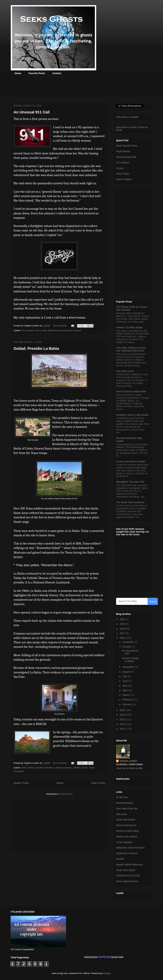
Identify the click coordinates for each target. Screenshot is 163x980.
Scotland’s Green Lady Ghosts (132, 415)
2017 (123, 633)
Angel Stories (123, 151)
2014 (123, 715)
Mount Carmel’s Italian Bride (131, 391)
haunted (39, 768)
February (128, 700)
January (127, 704)
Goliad (31, 768)
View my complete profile (129, 768)
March (126, 695)
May (125, 686)
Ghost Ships (123, 174)
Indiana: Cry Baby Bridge (129, 327)
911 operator (28, 330)
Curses (120, 168)
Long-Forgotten (124, 842)
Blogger (107, 973)
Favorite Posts (37, 73)
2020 (123, 624)
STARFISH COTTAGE (128, 876)
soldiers (77, 768)
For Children (123, 163)
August (127, 672)
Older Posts (98, 783)
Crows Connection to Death (131, 461)
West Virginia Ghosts (127, 881)
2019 (123, 629)
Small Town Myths (126, 870)
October (127, 647)
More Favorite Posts (127, 146)
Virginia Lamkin (128, 761)
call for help (41, 330)
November (128, 642)
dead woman (54, 330)
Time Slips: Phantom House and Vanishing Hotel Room (131, 349)
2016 (123, 638)
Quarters (67, 768)
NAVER (120, 859)
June (125, 681)
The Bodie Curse (125, 371)
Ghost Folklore (124, 179)
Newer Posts (21, 783)
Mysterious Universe (127, 853)
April (125, 690)
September (129, 667)
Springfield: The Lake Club (130, 482)
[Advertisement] (73, 89)
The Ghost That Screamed (130, 502)
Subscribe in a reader (127, 117)
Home (18, 73)
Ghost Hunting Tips (126, 157)
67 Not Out (122, 797)
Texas (85, 768)
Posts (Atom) (66, 794)
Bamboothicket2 (125, 803)
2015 (123, 710)
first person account (71, 330)
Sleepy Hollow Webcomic (130, 865)
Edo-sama (121, 814)
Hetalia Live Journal (127, 837)
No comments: (60, 326)
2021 (123, 619)
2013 (123, 720)
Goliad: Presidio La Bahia (36, 348)
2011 (123, 729)
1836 (24, 768)
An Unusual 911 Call (32, 112)
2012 (123, 724)
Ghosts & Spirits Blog (127, 831)
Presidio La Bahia (53, 768)
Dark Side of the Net (127, 809)
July (125, 676)
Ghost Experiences (126, 825)
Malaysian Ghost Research (130, 848)
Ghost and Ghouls (126, 820)
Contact (57, 73)
